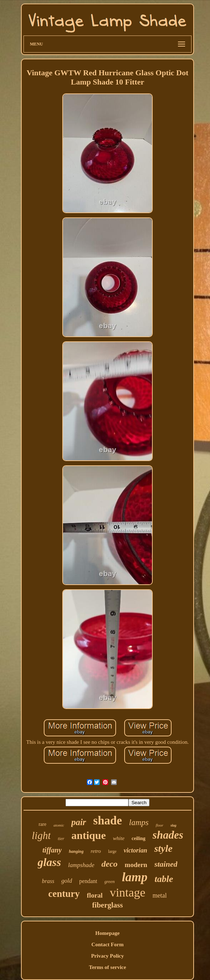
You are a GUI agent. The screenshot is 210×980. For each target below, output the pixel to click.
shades (168, 835)
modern (136, 865)
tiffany (52, 850)
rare (42, 824)
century (64, 894)
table (164, 879)
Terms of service (107, 967)
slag (174, 825)
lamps (139, 822)
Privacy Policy (107, 956)
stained (166, 864)
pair (79, 822)
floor (159, 825)
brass (48, 881)
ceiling (139, 838)
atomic (59, 825)
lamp (135, 877)
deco (109, 864)
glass (49, 862)
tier (61, 838)
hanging (76, 851)
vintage (127, 892)
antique (89, 835)
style (163, 848)
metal (159, 895)
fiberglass (107, 905)
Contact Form (107, 944)
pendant (88, 881)
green (109, 881)
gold (67, 881)
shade (108, 821)
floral (95, 895)
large (112, 851)
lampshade (81, 865)
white (119, 838)
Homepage (107, 933)
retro (96, 851)
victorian (135, 850)
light (41, 835)
